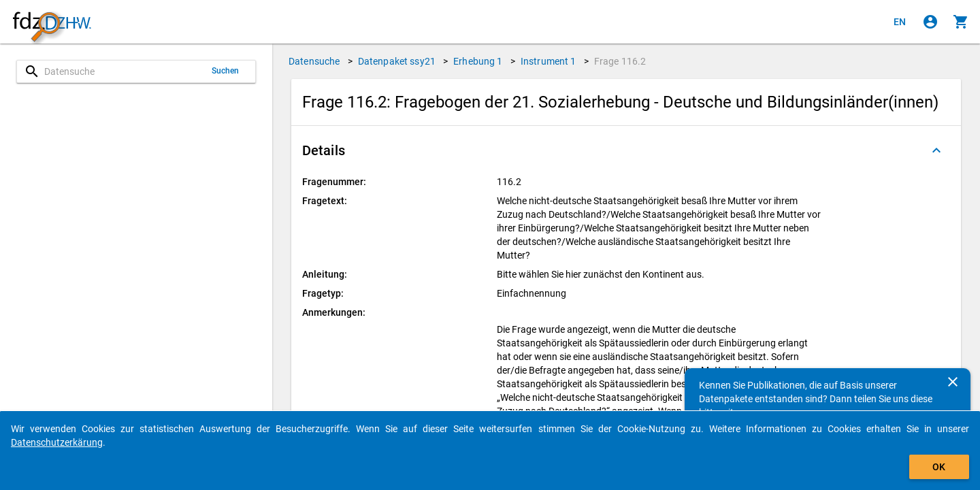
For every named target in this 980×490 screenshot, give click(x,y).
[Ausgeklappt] (936, 150)
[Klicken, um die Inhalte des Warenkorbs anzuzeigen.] (961, 22)
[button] (626, 150)
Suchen (226, 71)
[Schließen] (953, 382)
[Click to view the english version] (900, 22)
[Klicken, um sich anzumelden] (930, 22)
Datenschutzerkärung (57, 442)
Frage (620, 61)
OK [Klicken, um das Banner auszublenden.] (939, 467)
